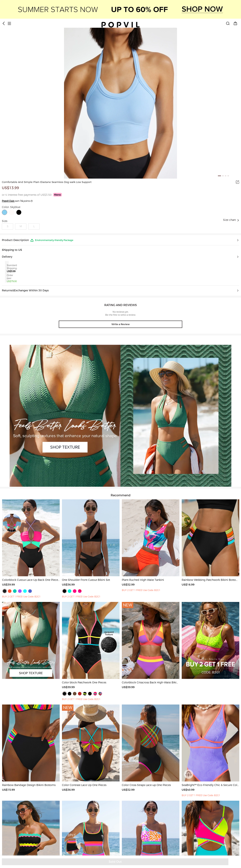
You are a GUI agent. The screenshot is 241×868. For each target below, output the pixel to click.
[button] (120, 240)
